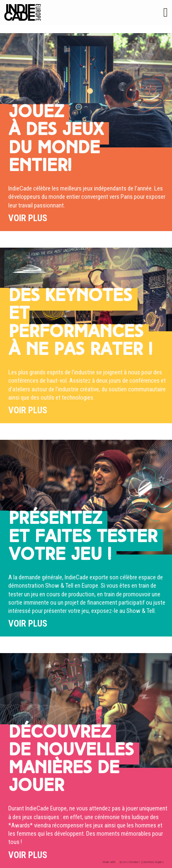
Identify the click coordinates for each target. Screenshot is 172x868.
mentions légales (154, 862)
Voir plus (28, 218)
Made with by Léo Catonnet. (122, 862)
